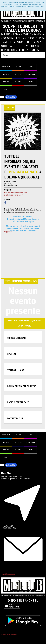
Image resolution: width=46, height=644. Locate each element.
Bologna (8, 38)
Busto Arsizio (34, 42)
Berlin (20, 38)
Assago (19, 42)
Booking (30, 82)
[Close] (23, 8)
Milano (6, 34)
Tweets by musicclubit (9, 635)
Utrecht (32, 38)
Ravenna (39, 34)
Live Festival (18, 74)
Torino (27, 34)
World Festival (30, 74)
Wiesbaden (32, 46)
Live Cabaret (18, 82)
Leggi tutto (8, 232)
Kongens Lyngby (29, 50)
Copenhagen (9, 50)
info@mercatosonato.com (14, 195)
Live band (18, 67)
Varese (7, 42)
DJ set (30, 67)
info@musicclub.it (9, 574)
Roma (16, 34)
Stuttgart (8, 46)
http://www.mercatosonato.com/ (16, 193)
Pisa (42, 38)
